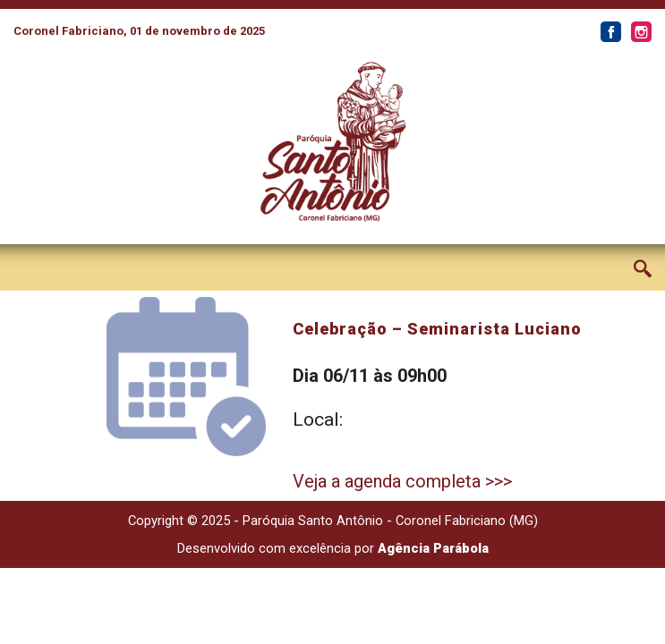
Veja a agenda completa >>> (402, 481)
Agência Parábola (433, 548)
